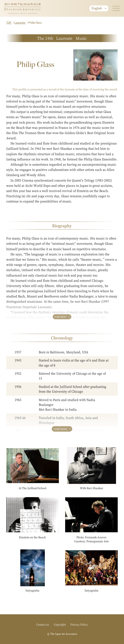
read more (60, 317)
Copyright (60, 624)
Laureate (20, 22)
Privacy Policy (79, 624)
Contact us (43, 624)
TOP (9, 22)
